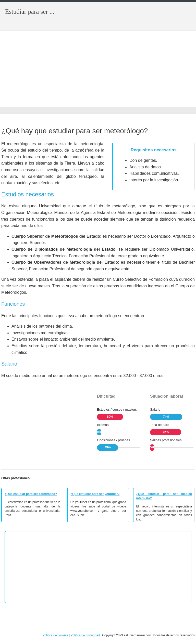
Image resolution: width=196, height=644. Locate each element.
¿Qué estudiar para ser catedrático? (31, 494)
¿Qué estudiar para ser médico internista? (164, 496)
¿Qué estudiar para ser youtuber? (95, 494)
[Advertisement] (98, 69)
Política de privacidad (85, 635)
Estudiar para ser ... (30, 12)
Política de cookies (55, 635)
